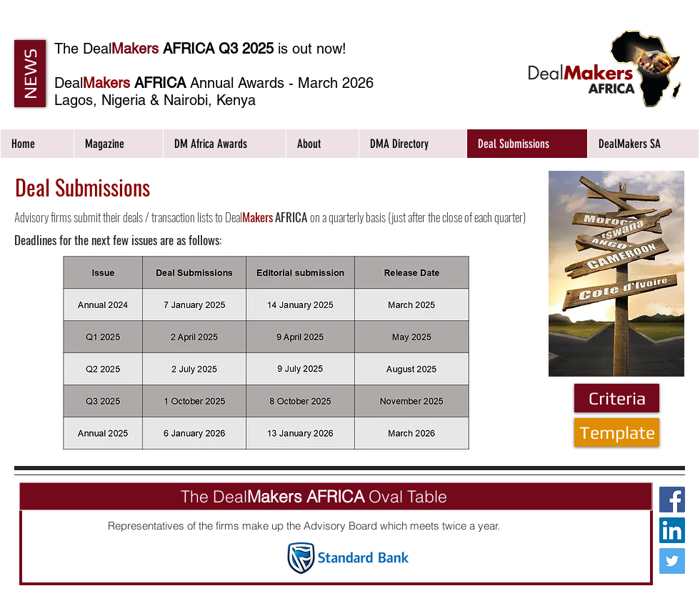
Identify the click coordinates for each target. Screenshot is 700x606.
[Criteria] (617, 398)
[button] (30, 74)
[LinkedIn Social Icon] (672, 530)
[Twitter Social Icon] (672, 561)
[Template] (617, 432)
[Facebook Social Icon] (672, 500)
